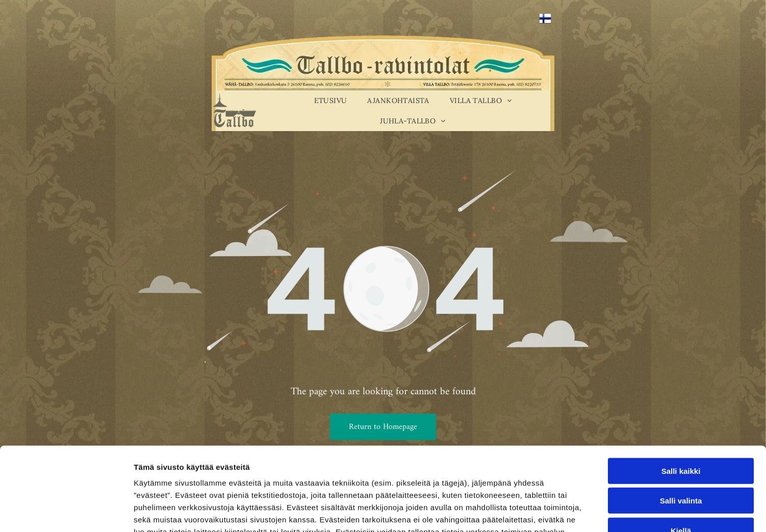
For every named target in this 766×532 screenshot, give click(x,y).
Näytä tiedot (545, 512)
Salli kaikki (681, 398)
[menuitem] (331, 100)
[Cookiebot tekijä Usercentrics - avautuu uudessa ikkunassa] (66, 512)
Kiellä (681, 457)
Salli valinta (681, 428)
